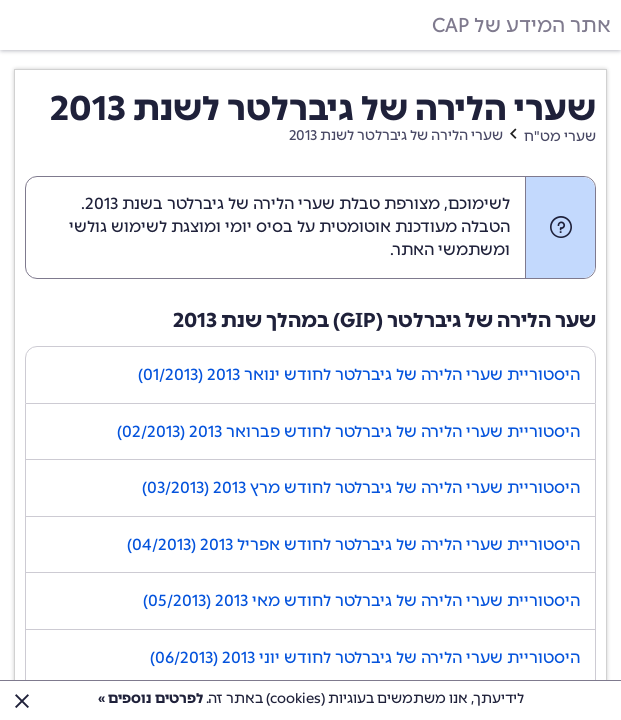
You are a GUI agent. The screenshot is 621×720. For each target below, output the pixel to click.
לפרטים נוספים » (150, 698)
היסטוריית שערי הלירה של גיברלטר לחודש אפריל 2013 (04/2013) (353, 544)
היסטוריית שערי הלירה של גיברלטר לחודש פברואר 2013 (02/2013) (348, 431)
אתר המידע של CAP (521, 25)
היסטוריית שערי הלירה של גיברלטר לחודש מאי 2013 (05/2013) (361, 600)
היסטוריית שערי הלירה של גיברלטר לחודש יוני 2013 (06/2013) (365, 657)
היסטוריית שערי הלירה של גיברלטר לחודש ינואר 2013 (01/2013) (359, 374)
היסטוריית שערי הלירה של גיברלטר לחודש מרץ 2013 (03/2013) (361, 487)
